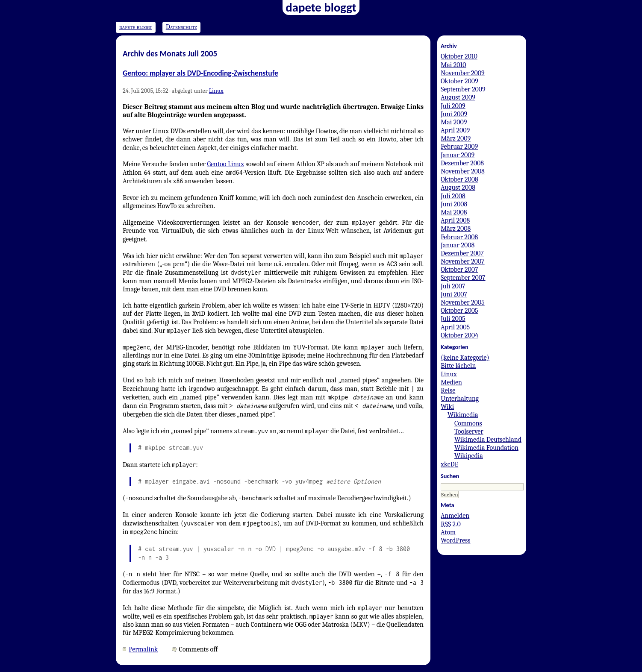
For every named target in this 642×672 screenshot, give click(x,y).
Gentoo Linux (225, 164)
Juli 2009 (453, 106)
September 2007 (463, 278)
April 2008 (455, 220)
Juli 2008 (453, 196)
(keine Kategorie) (465, 358)
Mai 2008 (454, 212)
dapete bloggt (136, 27)
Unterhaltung (460, 399)
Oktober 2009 (459, 81)
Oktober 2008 (459, 179)
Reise (448, 390)
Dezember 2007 (462, 253)
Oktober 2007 (459, 270)
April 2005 (455, 327)
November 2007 (463, 261)
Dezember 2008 (462, 163)
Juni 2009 (454, 114)
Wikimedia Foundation (486, 448)
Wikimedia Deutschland (488, 440)
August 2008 (458, 188)
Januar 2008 (458, 245)
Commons (468, 423)
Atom (448, 532)
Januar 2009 (458, 155)
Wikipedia (469, 456)
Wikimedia (463, 415)
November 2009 (463, 73)
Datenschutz (181, 27)
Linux (216, 91)
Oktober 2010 (459, 56)
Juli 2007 (453, 286)
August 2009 (458, 97)
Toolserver (469, 431)
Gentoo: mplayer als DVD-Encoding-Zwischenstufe (200, 73)
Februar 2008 (459, 237)
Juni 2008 (454, 204)
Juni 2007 (454, 294)
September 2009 (463, 89)
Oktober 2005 (459, 311)
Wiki (447, 407)
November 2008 (463, 171)
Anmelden (455, 516)
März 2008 (456, 229)
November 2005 (463, 302)
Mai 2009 (454, 122)
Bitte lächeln (458, 366)
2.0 (451, 524)
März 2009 (456, 138)
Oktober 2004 (459, 335)
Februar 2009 (459, 147)
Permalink (143, 649)
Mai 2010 (454, 65)
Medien (451, 382)
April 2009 (455, 130)
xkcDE (449, 464)
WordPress (456, 540)
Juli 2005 (453, 319)
